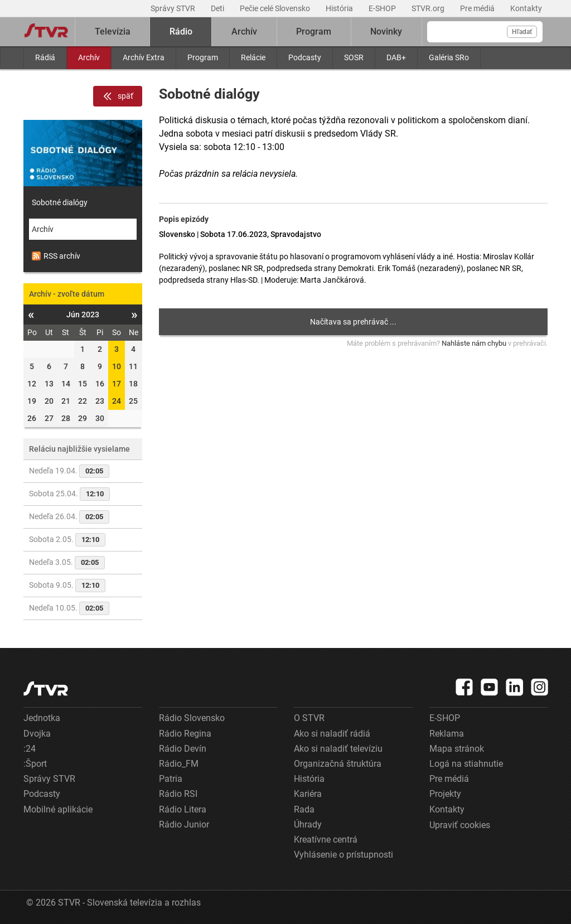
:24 (30, 749)
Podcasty (305, 57)
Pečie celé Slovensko (276, 8)
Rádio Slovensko (192, 718)
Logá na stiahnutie (466, 764)
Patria (171, 779)
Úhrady (308, 824)
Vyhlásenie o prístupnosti (343, 855)
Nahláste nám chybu (474, 343)
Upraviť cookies (460, 825)
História (340, 8)
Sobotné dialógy (60, 202)
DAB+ (396, 57)
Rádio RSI (178, 794)
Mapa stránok (457, 749)
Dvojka (37, 734)
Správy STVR (174, 8)
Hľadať (522, 32)
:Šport (35, 764)
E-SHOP (383, 8)
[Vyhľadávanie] (485, 32)
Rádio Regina (185, 734)
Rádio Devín (183, 749)
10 (117, 366)
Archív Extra (144, 57)
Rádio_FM (179, 764)
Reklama (447, 734)
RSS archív (56, 256)
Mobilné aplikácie (58, 809)
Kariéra (308, 794)
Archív (89, 57)
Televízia (113, 32)
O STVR (309, 718)
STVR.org (429, 8)
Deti (218, 8)
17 (117, 384)
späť (118, 96)
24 (117, 401)
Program (203, 57)
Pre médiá (478, 8)
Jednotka (42, 718)
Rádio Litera (183, 809)
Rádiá (45, 57)
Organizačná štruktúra (338, 764)
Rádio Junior (184, 824)
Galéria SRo (449, 57)
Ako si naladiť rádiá (332, 734)
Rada (304, 809)
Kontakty (526, 8)
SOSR (354, 57)
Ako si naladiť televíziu (338, 749)
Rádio (181, 32)
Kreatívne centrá (326, 840)
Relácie (253, 57)
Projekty (445, 794)
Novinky (386, 32)
